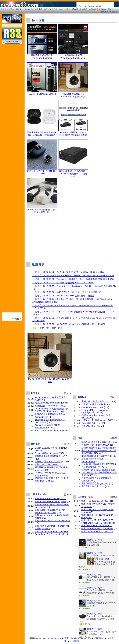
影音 (42, 328)
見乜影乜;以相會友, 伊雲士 (48, 461)
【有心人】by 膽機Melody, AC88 (97, 420)
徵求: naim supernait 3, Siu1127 (97, 531)
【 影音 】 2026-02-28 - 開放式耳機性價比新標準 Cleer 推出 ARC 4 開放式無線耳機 (73, 276)
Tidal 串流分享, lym (91, 423)
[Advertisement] (72, 238)
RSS (69, 393)
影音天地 (20, 9)
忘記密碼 (114, 12)
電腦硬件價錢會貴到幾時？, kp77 (51, 456)
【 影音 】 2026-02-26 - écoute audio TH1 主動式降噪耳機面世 (63, 296)
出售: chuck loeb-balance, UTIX (50, 499)
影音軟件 (29, 9)
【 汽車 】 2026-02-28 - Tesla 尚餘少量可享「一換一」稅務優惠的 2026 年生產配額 (73, 279)
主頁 (3, 9)
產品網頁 (93, 9)
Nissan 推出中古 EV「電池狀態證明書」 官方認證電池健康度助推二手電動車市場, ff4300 (99, 450)
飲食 (67, 9)
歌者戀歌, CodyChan (92, 426)
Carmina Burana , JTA (92, 407)
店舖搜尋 (83, 9)
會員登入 (105, 12)
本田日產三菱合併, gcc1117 (95, 483)
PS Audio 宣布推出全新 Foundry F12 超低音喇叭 (50, 379)
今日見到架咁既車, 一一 (93, 486)
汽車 (61, 9)
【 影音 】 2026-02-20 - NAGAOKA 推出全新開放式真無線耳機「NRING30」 (70, 324)
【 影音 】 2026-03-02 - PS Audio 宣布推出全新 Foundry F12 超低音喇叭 (68, 272)
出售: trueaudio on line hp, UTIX (51, 501)
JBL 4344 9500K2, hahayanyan (50, 430)
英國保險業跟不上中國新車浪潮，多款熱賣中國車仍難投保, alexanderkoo (99, 459)
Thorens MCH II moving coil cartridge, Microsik (95, 411)
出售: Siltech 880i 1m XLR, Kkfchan (52, 520)
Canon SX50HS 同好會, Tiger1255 (52, 448)
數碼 (54, 328)
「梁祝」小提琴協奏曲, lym (95, 404)
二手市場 (74, 9)
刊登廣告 (99, 638)
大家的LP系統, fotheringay (48, 403)
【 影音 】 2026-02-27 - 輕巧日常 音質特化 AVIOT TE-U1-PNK (63, 283)
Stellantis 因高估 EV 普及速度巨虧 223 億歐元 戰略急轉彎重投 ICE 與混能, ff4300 (99, 472)
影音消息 (10, 9)
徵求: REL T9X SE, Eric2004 (95, 501)
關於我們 (112, 9)
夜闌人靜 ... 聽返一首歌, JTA (95, 401)
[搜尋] (95, 6)
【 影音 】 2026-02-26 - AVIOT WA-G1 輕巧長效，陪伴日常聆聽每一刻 (67, 292)
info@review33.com (81, 638)
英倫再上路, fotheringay (46, 406)
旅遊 (55, 9)
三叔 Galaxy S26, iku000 (47, 464)
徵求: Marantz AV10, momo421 (97, 526)
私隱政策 (75, 641)
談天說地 (48, 9)
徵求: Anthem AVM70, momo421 (97, 528)
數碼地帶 (38, 9)
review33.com (54, 638)
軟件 (48, 328)
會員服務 (102, 9)
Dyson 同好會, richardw (46, 453)
